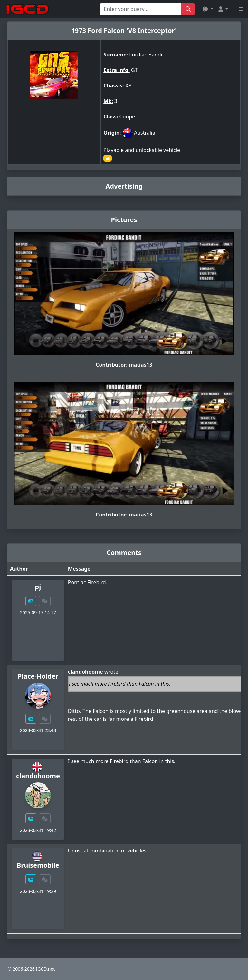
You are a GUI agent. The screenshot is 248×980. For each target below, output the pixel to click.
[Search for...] (141, 9)
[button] (208, 9)
